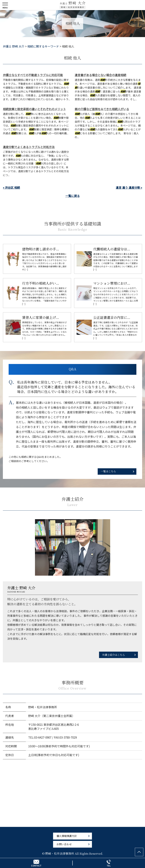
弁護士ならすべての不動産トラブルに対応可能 (33, 75)
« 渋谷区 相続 (11, 187)
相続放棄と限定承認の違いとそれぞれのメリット (34, 109)
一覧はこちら (108, 471)
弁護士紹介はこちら (113, 655)
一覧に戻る (73, 196)
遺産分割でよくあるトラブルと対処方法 (29, 147)
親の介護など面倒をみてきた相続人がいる (102, 109)
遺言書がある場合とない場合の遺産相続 (100, 75)
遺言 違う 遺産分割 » (129, 187)
